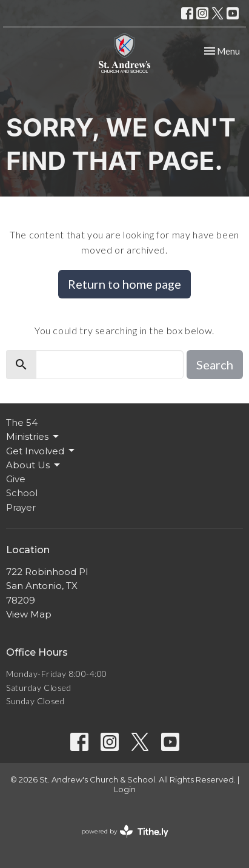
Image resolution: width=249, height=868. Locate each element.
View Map (29, 614)
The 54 (22, 422)
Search (215, 365)
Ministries (33, 437)
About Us (34, 465)
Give (16, 479)
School (22, 493)
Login (125, 789)
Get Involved (41, 451)
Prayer (21, 507)
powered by (125, 831)
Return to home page (125, 284)
